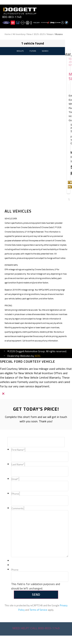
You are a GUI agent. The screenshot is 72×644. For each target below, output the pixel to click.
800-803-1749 (12, 17)
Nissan (50, 34)
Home (8, 34)
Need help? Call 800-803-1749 (36, 628)
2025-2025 (39, 34)
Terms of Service (38, 610)
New (29, 34)
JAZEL (38, 356)
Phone (15, 570)
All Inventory (19, 34)
